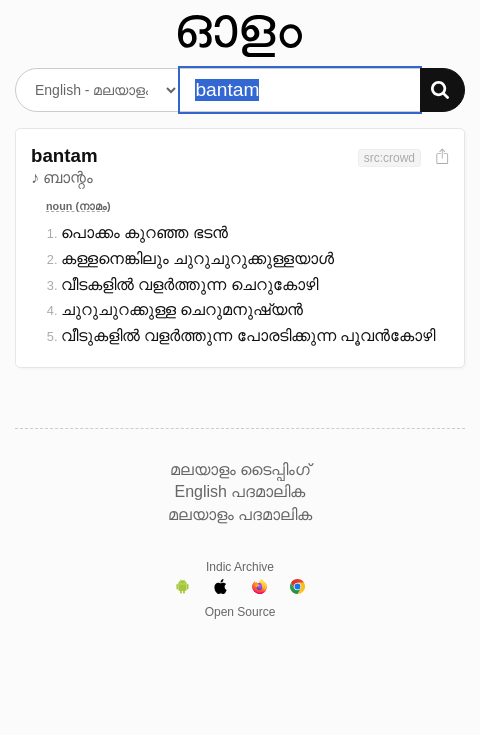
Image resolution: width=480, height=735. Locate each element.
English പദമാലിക (240, 491)
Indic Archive (240, 567)
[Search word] (299, 90)
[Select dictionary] (97, 90)
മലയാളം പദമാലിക (240, 514)
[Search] (442, 90)
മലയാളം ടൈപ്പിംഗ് (240, 469)
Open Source (240, 612)
